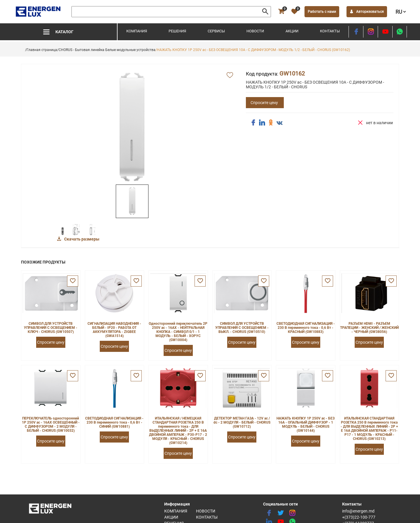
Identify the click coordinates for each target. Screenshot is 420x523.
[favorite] (294, 12)
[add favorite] (230, 76)
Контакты (330, 31)
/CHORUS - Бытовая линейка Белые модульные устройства (106, 50)
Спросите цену (264, 103)
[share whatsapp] (400, 32)
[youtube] (385, 32)
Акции (292, 31)
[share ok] (271, 123)
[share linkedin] (262, 123)
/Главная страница (41, 50)
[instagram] (371, 32)
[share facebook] (253, 123)
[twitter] (281, 513)
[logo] (39, 12)
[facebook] (356, 32)
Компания (137, 31)
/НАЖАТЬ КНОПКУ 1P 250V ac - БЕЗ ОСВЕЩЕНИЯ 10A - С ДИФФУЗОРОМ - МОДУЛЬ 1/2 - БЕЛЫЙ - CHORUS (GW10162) (253, 50)
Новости (255, 31)
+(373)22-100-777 (359, 517)
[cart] (281, 12)
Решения (177, 31)
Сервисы (216, 31)
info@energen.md (358, 511)
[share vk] (279, 123)
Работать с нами (322, 12)
